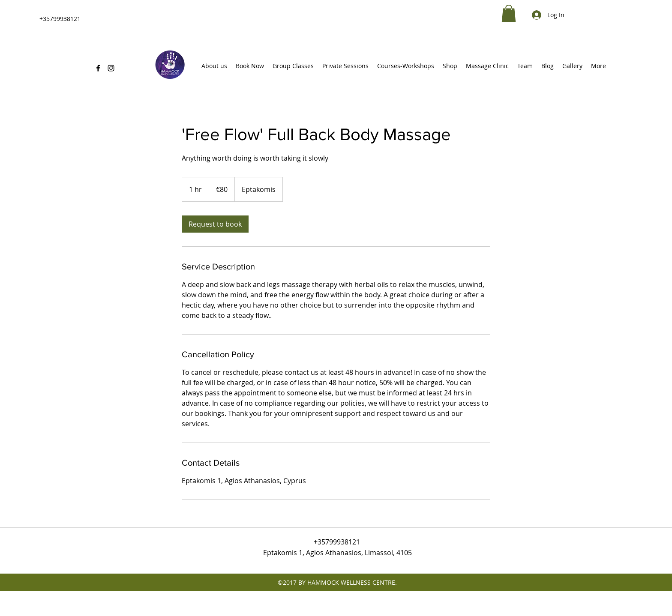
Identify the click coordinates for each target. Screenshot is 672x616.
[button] (509, 13)
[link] (215, 224)
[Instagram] (111, 68)
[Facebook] (98, 68)
